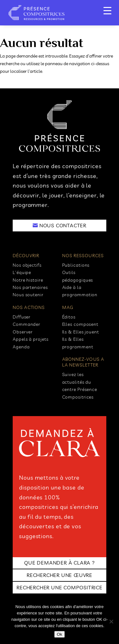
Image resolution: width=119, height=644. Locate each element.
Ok (60, 634)
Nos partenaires (30, 287)
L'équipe (22, 272)
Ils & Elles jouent (81, 332)
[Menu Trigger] (107, 10)
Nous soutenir (28, 295)
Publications (76, 265)
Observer (23, 332)
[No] (111, 621)
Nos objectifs (27, 265)
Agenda (21, 347)
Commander (26, 324)
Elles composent (80, 324)
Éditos (69, 317)
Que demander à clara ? (60, 563)
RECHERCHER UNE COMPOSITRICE (60, 587)
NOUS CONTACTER (63, 225)
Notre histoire (28, 280)
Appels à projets (30, 339)
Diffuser (22, 317)
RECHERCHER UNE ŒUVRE (60, 575)
